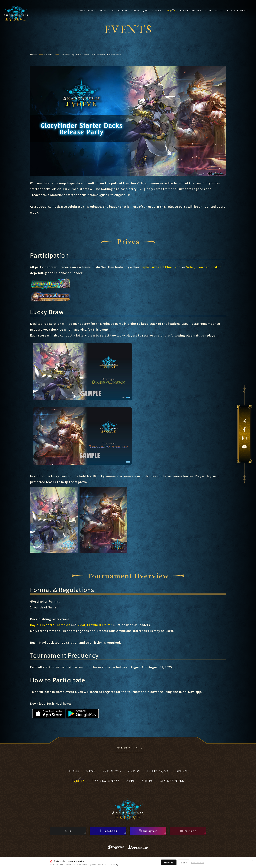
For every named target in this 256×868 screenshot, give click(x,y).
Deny (184, 863)
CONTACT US (127, 748)
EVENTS (49, 54)
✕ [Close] (252, 860)
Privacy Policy (111, 864)
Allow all (169, 863)
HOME (34, 54)
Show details (197, 863)
